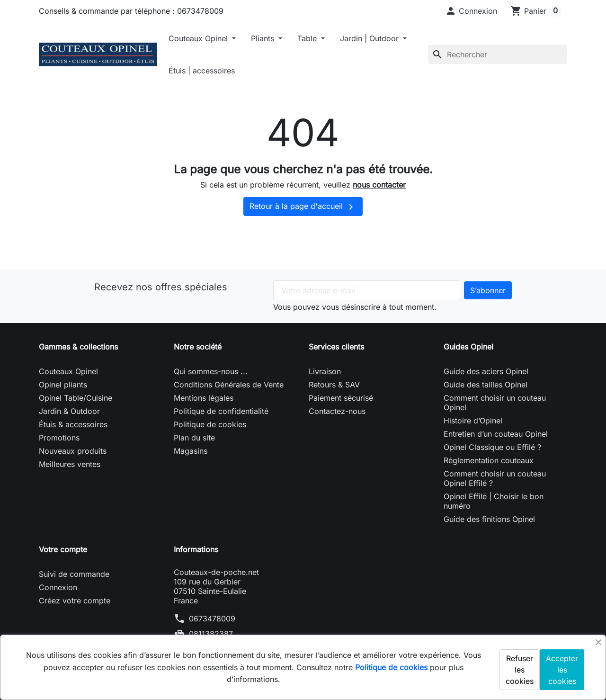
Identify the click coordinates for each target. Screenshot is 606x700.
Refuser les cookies (520, 670)
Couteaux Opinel (199, 38)
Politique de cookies (210, 424)
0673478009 (212, 619)
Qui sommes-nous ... (211, 371)
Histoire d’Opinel (473, 421)
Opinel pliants (63, 385)
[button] (471, 11)
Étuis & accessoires (73, 424)
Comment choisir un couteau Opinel (495, 403)
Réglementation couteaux (489, 460)
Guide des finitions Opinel (489, 519)
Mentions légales (204, 398)
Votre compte (63, 549)
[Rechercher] (498, 54)
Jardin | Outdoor (370, 38)
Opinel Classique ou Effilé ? (492, 447)
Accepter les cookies (562, 670)
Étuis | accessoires (202, 71)
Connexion (58, 587)
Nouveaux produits (73, 451)
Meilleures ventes (70, 464)
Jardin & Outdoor (69, 411)
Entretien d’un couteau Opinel (496, 434)
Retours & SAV (334, 385)
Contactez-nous (337, 411)
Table (308, 38)
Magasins (191, 451)
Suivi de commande (74, 574)
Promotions (59, 438)
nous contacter (379, 185)
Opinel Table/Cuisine (76, 398)
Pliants (264, 38)
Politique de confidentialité (221, 411)
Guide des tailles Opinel (486, 385)
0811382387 (211, 634)
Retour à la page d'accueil (303, 207)
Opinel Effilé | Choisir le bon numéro (494, 501)
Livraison (325, 371)
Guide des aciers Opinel (486, 371)
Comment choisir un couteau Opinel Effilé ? (495, 478)
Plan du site (194, 438)
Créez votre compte (75, 601)
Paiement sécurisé (341, 398)
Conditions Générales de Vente (229, 385)
